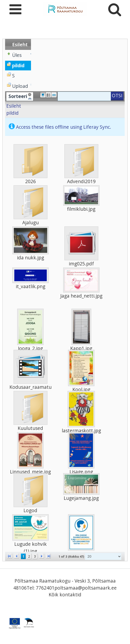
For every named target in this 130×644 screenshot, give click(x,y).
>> (48, 556)
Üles (17, 55)
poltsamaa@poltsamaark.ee (86, 588)
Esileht (14, 106)
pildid (12, 113)
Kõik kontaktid (65, 595)
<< (10, 556)
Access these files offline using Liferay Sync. (64, 127)
